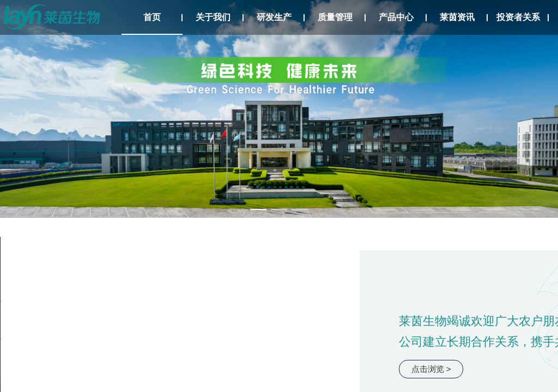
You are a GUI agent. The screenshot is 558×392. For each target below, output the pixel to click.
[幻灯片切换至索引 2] (279, 210)
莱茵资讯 (457, 17)
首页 (152, 17)
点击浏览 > (431, 369)
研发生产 (274, 17)
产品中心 (396, 17)
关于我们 (213, 17)
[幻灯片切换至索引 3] (300, 210)
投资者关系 (518, 17)
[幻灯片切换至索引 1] (258, 210)
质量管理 (335, 17)
